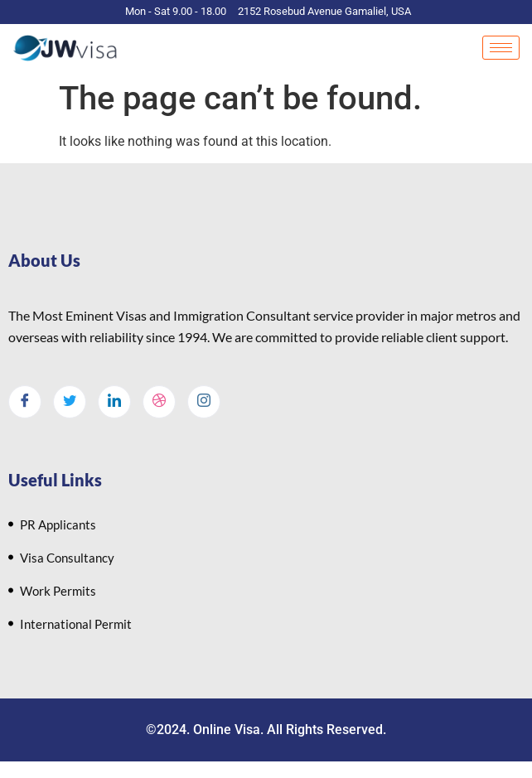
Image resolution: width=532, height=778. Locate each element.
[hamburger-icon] (501, 48)
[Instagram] (204, 402)
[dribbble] (159, 402)
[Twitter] (70, 402)
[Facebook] (25, 402)
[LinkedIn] (114, 402)
